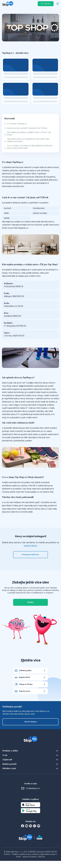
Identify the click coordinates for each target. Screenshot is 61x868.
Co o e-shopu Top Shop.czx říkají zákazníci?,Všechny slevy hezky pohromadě (30, 147)
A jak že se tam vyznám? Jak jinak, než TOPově (27, 128)
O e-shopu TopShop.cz (17, 124)
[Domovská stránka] (7, 4)
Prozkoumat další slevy (31, 558)
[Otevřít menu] (58, 4)
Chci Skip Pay (46, 4)
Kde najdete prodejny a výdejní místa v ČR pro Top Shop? (29, 134)
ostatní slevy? (30, 549)
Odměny (30, 610)
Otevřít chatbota (31, 729)
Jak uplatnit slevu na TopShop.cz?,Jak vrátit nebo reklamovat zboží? (28, 140)
